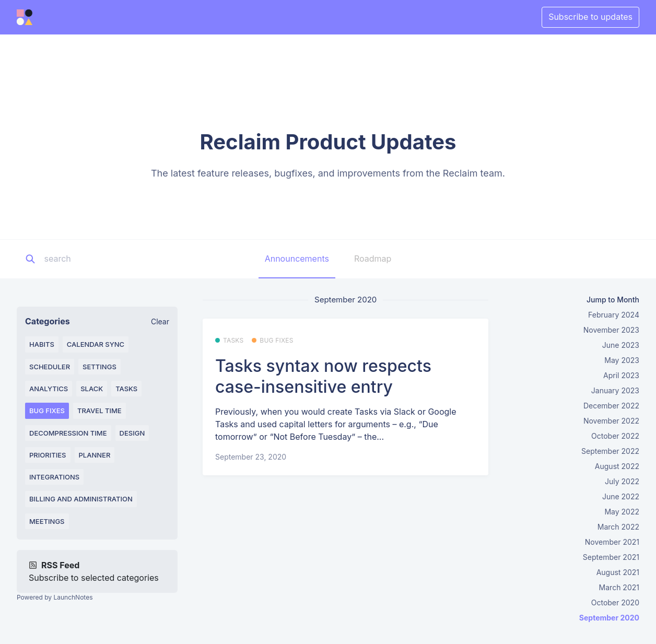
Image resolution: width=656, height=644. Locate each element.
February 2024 (614, 315)
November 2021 (612, 542)
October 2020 (615, 602)
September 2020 (609, 618)
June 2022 (621, 496)
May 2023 (622, 360)
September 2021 (611, 557)
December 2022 (611, 406)
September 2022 (610, 451)
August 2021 (618, 572)
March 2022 (618, 527)
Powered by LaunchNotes (55, 597)
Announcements (297, 259)
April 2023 (621, 375)
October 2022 (615, 436)
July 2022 (622, 481)
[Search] (109, 259)
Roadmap (373, 259)
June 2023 (621, 345)
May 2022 (622, 512)
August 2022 (617, 466)
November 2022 (611, 421)
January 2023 (615, 390)
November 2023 (611, 330)
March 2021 (619, 587)
